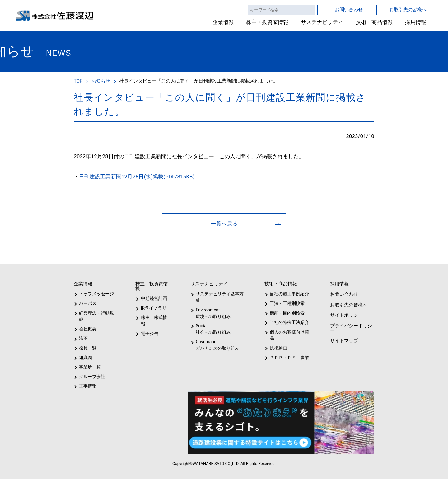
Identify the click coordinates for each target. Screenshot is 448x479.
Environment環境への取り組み (213, 313)
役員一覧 (88, 348)
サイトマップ (343, 341)
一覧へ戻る (224, 223)
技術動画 (278, 348)
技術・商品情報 (374, 22)
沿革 (83, 338)
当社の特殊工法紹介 (288, 322)
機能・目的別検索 (285, 313)
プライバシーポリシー (350, 328)
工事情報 (88, 386)
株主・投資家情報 (268, 22)
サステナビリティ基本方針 (218, 297)
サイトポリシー (346, 315)
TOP (79, 81)
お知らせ (102, 81)
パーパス (87, 303)
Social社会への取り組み (213, 329)
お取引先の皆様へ (408, 9)
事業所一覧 (90, 367)
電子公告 (150, 327)
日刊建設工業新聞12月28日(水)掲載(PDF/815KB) (136, 176)
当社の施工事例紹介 (288, 294)
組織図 (86, 358)
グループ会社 (91, 377)
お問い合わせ (349, 9)
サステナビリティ (322, 22)
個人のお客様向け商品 (288, 335)
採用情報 (416, 22)
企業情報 (223, 22)
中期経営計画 (154, 298)
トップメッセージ (94, 294)
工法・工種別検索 (285, 303)
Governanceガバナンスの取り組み (216, 345)
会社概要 (88, 329)
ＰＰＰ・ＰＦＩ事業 (284, 358)
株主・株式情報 (155, 317)
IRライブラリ (152, 308)
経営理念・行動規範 (95, 316)
